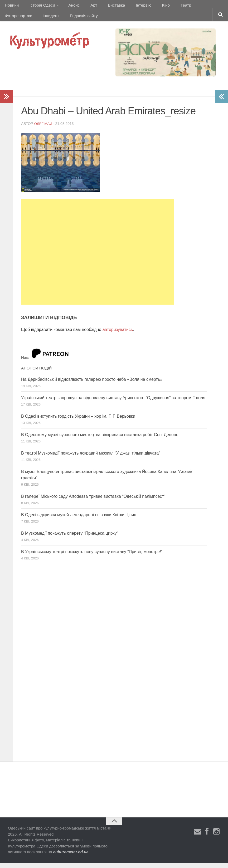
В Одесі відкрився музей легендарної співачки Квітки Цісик (78, 520)
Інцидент (12, 20)
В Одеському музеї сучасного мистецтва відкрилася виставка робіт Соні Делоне (100, 440)
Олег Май (44, 129)
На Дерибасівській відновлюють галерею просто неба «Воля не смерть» (92, 385)
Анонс (69, 6)
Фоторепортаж (194, 6)
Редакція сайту (43, 20)
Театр (168, 6)
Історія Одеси (39, 6)
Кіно (150, 6)
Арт (86, 6)
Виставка (106, 6)
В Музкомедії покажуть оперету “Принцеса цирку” (70, 538)
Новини (11, 6)
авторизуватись (118, 335)
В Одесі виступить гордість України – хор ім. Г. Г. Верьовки (78, 421)
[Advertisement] (98, 257)
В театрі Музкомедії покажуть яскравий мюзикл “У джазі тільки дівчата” (91, 458)
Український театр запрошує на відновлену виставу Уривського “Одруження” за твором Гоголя (113, 403)
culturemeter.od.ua (71, 857)
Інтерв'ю (131, 6)
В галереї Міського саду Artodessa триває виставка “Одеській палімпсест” (93, 502)
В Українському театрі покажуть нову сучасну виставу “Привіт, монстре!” (92, 557)
